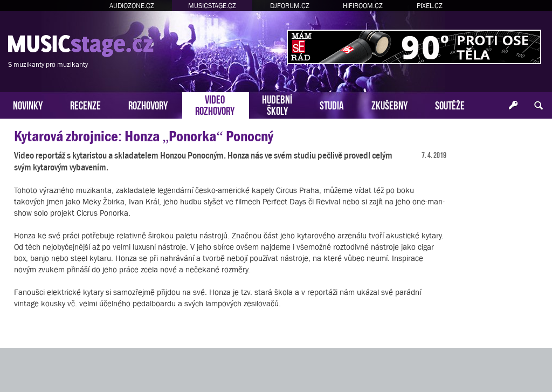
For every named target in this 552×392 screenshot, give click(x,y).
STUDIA (332, 104)
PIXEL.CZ (430, 6)
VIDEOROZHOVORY (215, 104)
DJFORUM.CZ (290, 6)
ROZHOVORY (148, 104)
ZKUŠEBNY (389, 104)
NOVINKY (28, 104)
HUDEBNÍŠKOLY (277, 104)
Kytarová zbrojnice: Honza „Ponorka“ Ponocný (144, 136)
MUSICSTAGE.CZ (212, 6)
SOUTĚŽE (450, 104)
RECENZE (85, 104)
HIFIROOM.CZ (363, 6)
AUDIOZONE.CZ (132, 6)
